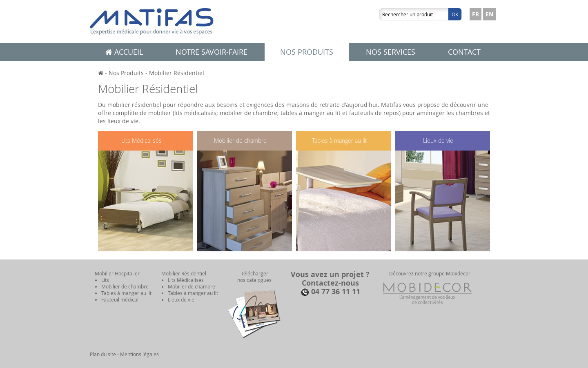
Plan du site (103, 354)
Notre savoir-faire (212, 52)
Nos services (391, 52)
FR (476, 14)
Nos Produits (126, 73)
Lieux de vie (438, 141)
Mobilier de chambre (240, 141)
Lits (105, 280)
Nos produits (307, 52)
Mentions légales (139, 354)
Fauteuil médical (120, 299)
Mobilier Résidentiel (177, 73)
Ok (455, 14)
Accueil (124, 52)
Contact (464, 52)
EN (489, 14)
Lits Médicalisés (141, 141)
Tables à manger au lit (340, 141)
